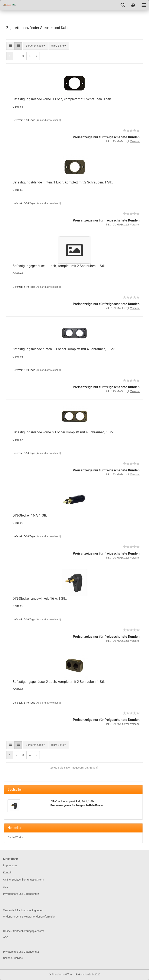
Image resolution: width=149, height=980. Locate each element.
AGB (6, 887)
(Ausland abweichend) (48, 120)
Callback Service (13, 958)
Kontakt (8, 872)
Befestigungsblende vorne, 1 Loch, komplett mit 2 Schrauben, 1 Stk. (62, 99)
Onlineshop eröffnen (61, 974)
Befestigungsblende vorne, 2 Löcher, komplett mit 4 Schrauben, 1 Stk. (63, 432)
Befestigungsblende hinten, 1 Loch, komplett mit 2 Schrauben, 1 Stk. (63, 182)
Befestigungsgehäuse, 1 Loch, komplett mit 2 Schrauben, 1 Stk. (59, 266)
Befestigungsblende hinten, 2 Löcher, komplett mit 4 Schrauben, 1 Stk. (64, 349)
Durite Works (15, 837)
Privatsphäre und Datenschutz (21, 894)
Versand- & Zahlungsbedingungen (23, 910)
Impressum (10, 865)
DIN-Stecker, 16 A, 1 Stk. (30, 515)
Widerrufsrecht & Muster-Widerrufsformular (29, 917)
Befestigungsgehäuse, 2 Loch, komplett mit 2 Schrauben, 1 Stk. (59, 682)
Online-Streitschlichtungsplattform (24, 880)
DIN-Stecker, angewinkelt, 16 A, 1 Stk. (40, 599)
